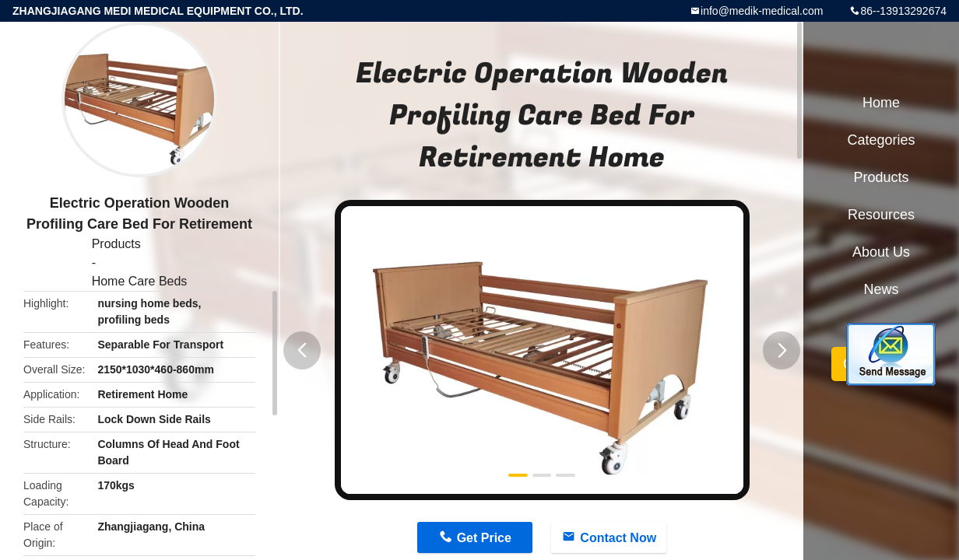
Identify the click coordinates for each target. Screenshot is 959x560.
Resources (881, 215)
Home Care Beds (140, 281)
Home (881, 103)
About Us (881, 252)
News (881, 289)
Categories (881, 140)
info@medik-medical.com (762, 11)
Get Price (484, 538)
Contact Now (618, 538)
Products (116, 244)
